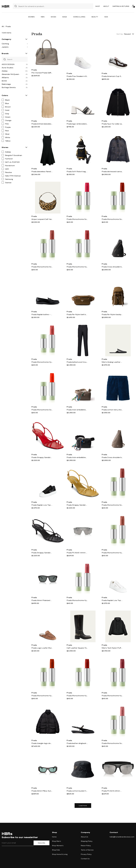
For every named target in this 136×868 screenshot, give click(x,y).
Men (43, 17)
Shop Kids (56, 850)
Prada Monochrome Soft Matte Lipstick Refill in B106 (112, 505)
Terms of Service (87, 850)
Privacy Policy (86, 854)
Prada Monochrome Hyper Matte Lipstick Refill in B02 (42, 362)
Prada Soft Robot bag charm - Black (77, 171)
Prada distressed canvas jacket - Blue (112, 171)
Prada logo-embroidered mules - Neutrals (77, 124)
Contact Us (85, 859)
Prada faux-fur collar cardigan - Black (112, 124)
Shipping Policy (87, 841)
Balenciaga (6, 84)
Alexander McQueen (10, 74)
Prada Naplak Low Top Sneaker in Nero (42, 505)
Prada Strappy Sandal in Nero (42, 553)
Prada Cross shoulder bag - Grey (112, 457)
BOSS (4, 81)
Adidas (5, 71)
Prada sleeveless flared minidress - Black (42, 171)
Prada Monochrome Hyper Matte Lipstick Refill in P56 (77, 267)
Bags (65, 17)
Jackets (5, 47)
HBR (6, 6)
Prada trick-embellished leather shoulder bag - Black (77, 457)
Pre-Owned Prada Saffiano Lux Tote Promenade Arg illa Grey (42, 73)
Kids (106, 17)
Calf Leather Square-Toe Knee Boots (77, 648)
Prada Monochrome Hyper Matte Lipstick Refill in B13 (112, 553)
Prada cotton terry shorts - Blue (112, 410)
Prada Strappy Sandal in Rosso (42, 457)
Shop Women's (58, 845)
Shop (98, 6)
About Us (84, 837)
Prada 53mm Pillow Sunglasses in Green (42, 791)
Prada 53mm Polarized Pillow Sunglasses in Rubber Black (42, 600)
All (3, 26)
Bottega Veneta (9, 87)
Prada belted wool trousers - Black (77, 362)
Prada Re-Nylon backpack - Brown (112, 314)
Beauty (95, 17)
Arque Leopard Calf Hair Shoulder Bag (42, 219)
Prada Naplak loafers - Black (42, 314)
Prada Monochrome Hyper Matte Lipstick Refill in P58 (77, 600)
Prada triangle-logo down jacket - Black (42, 743)
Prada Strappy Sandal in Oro (77, 505)
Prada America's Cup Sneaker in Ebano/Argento (112, 76)
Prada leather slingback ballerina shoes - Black (77, 743)
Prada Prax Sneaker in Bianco (77, 76)
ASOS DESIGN (8, 64)
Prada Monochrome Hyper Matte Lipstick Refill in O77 (42, 696)
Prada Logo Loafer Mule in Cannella (42, 648)
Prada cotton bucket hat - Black (77, 791)
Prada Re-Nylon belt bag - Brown (77, 314)
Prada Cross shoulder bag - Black (112, 267)
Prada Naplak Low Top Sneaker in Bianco (112, 600)
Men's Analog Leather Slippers (112, 362)
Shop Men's (57, 841)
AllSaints (5, 77)
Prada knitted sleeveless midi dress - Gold (42, 124)
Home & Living (79, 17)
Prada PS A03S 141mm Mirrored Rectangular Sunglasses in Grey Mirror (77, 553)
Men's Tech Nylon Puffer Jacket (112, 648)
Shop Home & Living (60, 854)
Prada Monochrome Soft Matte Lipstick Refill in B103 (112, 219)
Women (31, 17)
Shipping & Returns (121, 6)
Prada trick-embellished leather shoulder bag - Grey (77, 410)
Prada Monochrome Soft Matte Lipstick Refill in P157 (77, 219)
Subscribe (41, 843)
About (106, 6)
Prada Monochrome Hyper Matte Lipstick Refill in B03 (77, 696)
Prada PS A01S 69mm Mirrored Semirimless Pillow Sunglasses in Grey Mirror (112, 791)
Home (54, 837)
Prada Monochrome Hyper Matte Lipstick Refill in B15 (112, 696)
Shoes (53, 17)
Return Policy (86, 845)
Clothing (5, 44)
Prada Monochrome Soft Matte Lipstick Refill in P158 (112, 743)
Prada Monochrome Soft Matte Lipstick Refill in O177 (42, 410)
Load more (83, 806)
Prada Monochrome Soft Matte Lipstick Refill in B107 (42, 267)
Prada (34, 70)
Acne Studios (7, 68)
